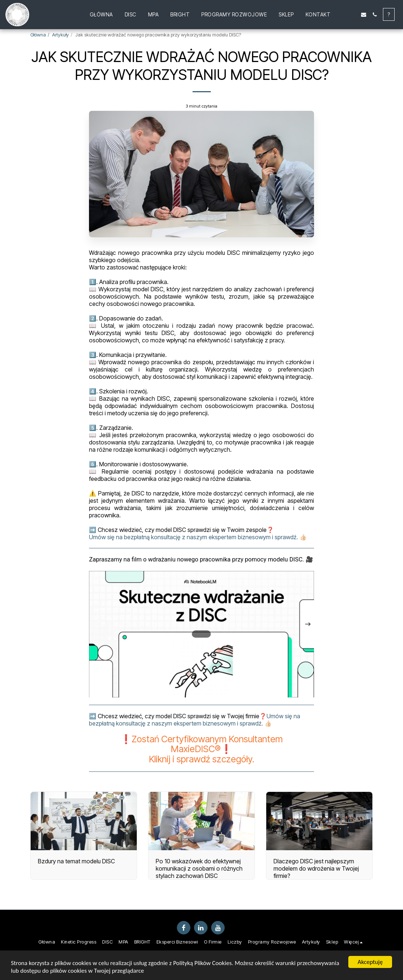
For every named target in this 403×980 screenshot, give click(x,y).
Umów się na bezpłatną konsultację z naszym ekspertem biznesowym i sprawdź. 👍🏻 (198, 537)
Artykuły (61, 35)
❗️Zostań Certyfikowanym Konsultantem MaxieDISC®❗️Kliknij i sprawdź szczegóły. (201, 749)
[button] (342, 15)
